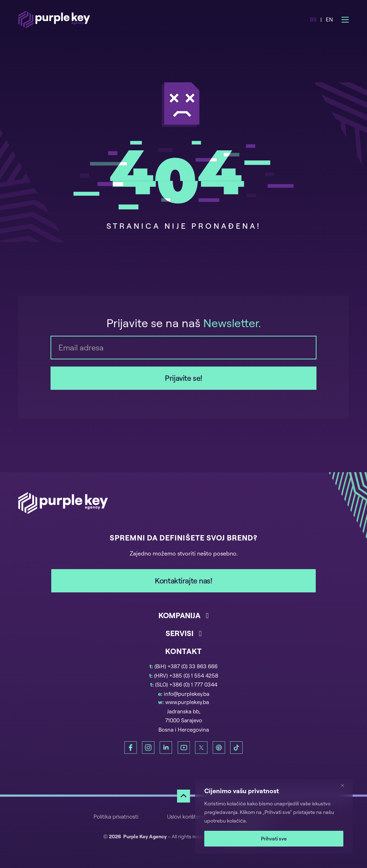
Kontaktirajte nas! (183, 581)
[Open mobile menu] (345, 20)
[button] (183, 619)
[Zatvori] (345, 785)
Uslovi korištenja (187, 817)
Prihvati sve (274, 838)
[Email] (183, 348)
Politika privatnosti (116, 817)
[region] (274, 816)
